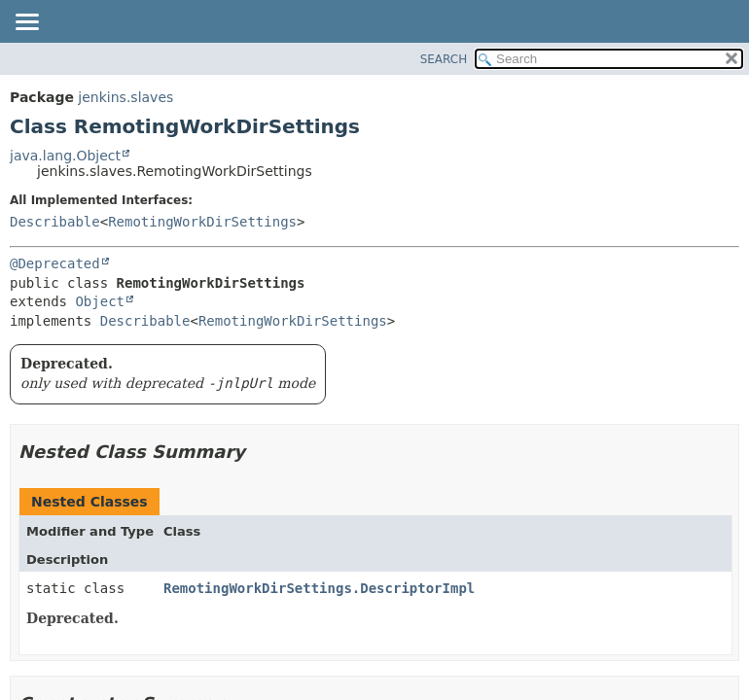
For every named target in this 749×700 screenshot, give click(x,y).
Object (100, 301)
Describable (55, 222)
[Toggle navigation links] (26, 23)
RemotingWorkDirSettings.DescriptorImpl (319, 588)
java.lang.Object (65, 156)
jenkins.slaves (125, 97)
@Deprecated (55, 263)
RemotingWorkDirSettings (202, 222)
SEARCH (444, 59)
